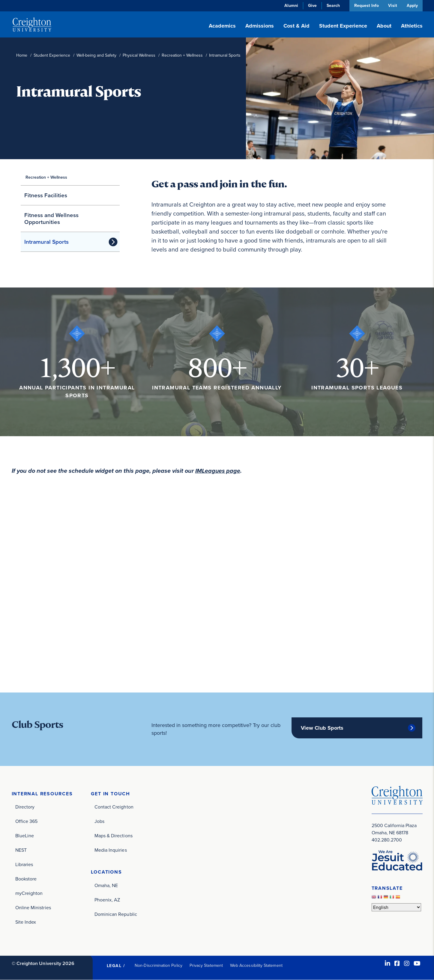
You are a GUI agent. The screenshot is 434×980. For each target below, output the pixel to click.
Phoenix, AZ (107, 900)
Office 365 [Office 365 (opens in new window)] (27, 821)
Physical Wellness (139, 55)
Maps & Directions (114, 836)
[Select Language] (396, 907)
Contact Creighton (114, 807)
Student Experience (52, 55)
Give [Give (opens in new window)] (311, 6)
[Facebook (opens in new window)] (397, 964)
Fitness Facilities (46, 195)
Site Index (26, 922)
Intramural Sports (46, 242)
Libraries (24, 864)
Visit (392, 6)
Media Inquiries (111, 850)
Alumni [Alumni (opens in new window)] (290, 6)
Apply (412, 6)
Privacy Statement (206, 965)
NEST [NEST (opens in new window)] (21, 850)
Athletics (412, 26)
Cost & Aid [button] (296, 26)
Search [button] (332, 6)
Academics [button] (222, 26)
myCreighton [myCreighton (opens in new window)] (29, 893)
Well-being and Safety (96, 55)
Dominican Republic (116, 914)
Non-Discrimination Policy (159, 965)
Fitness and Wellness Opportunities (51, 219)
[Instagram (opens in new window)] (407, 964)
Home (22, 55)
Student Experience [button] (343, 26)
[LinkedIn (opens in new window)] (388, 964)
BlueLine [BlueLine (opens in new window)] (25, 836)
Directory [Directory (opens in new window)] (25, 807)
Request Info (366, 6)
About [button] (384, 26)
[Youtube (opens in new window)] (417, 964)
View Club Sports (322, 728)
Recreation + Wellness (182, 55)
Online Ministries (33, 908)
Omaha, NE (106, 885)
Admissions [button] (260, 26)
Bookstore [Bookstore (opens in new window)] (26, 879)
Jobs (99, 821)
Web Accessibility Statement (256, 965)
